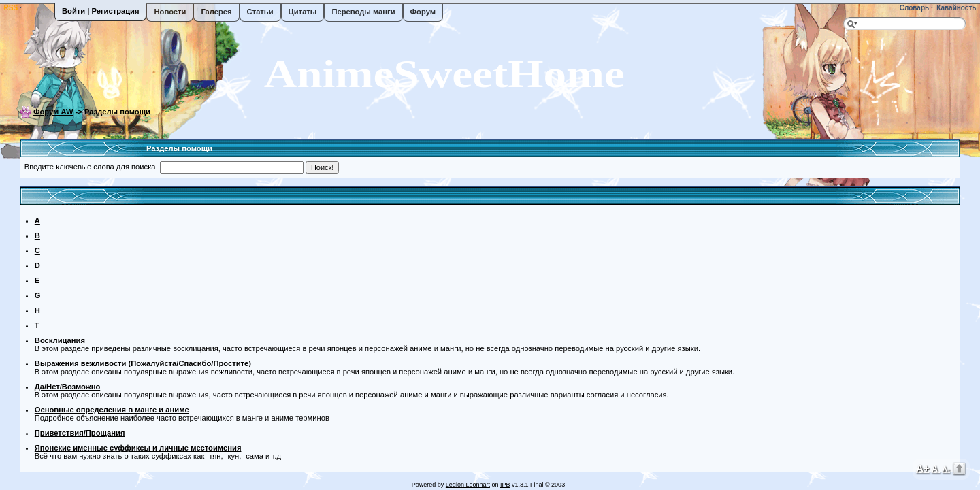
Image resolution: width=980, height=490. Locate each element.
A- (946, 469)
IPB (505, 485)
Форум (423, 12)
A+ (923, 468)
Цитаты (303, 12)
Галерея (216, 12)
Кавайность (956, 8)
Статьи (260, 12)
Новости (170, 12)
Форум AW (53, 112)
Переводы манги (363, 12)
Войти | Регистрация (100, 11)
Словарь (913, 8)
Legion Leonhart (468, 485)
